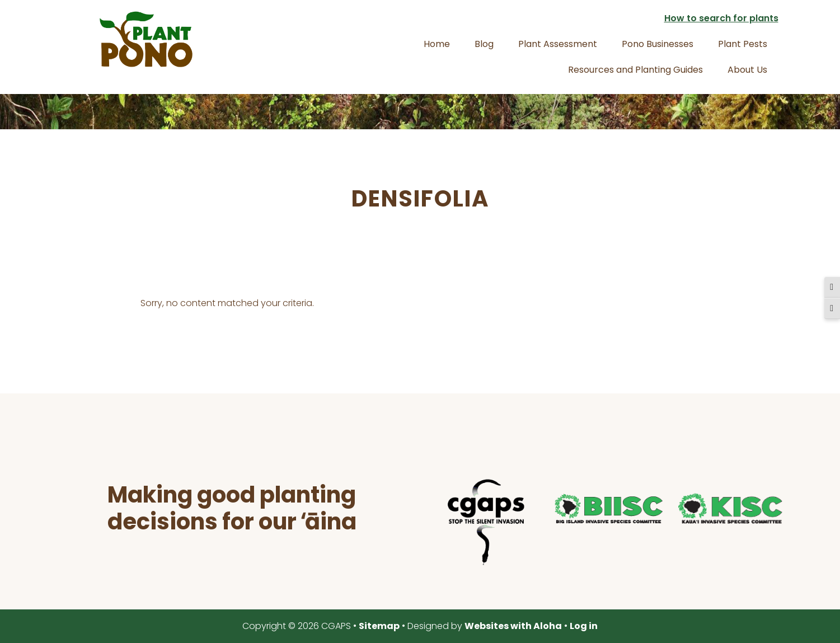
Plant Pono (146, 39)
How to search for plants (721, 18)
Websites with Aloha (513, 626)
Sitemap (379, 626)
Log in (584, 626)
